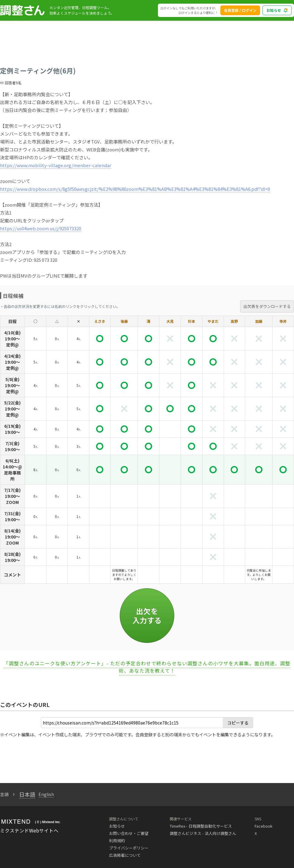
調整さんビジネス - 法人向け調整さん (203, 833)
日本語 (27, 794)
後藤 (124, 321)
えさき (100, 321)
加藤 (259, 321)
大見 (170, 321)
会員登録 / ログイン (240, 10)
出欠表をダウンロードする (267, 306)
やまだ (213, 321)
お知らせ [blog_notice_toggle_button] (277, 10)
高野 (234, 321)
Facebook (264, 826)
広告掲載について (125, 855)
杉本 (192, 321)
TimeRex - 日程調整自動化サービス (201, 826)
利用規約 (117, 841)
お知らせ (117, 826)
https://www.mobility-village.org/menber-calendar (56, 165)
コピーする (238, 723)
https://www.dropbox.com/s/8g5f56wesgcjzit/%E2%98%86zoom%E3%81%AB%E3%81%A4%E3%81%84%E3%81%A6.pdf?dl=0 (135, 189)
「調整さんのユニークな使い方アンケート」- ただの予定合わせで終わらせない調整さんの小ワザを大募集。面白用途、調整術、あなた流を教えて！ (147, 667)
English (46, 794)
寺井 (283, 321)
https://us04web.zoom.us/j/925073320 (41, 228)
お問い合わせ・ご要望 (129, 833)
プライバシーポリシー (129, 848)
